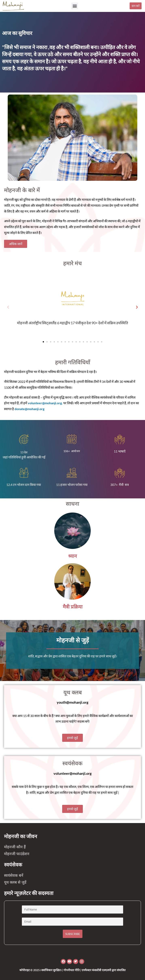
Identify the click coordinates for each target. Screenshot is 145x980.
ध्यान (72, 556)
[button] (75, 6)
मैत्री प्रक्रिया (73, 607)
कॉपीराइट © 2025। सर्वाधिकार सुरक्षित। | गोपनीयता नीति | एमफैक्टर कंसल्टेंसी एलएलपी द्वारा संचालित (72, 970)
